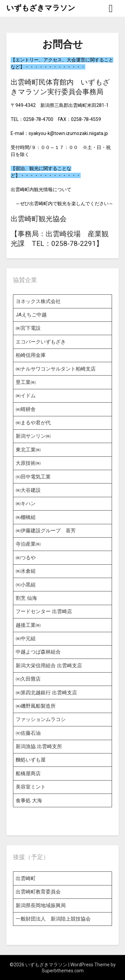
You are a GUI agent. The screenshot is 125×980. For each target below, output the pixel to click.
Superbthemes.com (63, 971)
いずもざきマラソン (41, 8)
